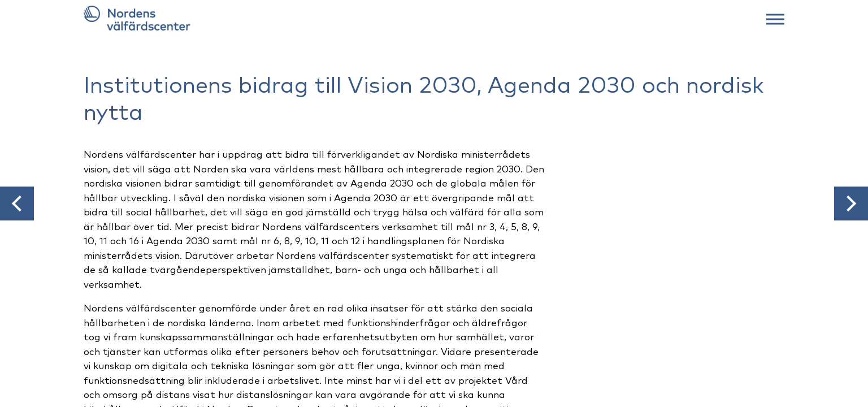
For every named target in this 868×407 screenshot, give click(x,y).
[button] (17, 203)
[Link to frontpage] (434, 18)
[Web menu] (775, 18)
